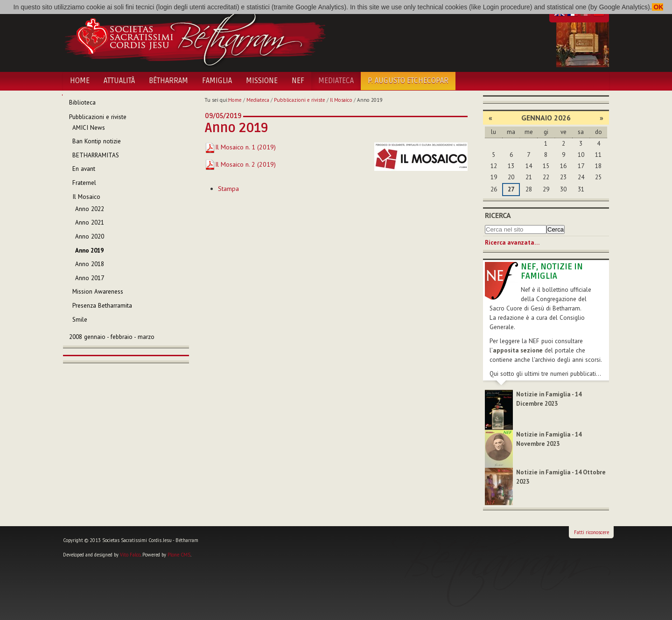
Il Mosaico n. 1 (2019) (240, 147)
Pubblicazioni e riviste (300, 100)
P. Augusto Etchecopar (408, 81)
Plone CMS (179, 555)
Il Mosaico (341, 100)
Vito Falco (130, 555)
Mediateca (336, 81)
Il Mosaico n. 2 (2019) (240, 164)
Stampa (228, 189)
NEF (298, 81)
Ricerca (498, 215)
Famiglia (217, 81)
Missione (262, 81)
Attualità (119, 81)
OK (658, 7)
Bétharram (168, 81)
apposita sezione (518, 350)
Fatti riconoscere (591, 532)
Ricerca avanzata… (512, 243)
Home (80, 81)
